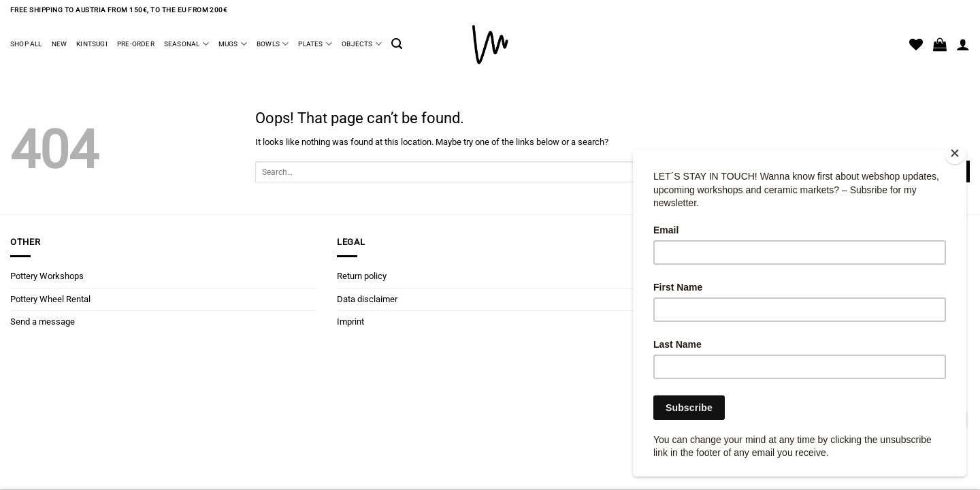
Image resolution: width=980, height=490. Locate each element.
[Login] (963, 44)
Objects (362, 44)
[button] (397, 44)
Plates (315, 44)
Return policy (362, 276)
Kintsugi (92, 44)
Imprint (350, 322)
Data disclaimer (367, 299)
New (60, 44)
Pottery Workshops (47, 276)
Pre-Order (136, 44)
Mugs (233, 44)
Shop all (26, 44)
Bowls (273, 44)
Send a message (43, 322)
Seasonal (186, 44)
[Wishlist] (916, 44)
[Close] (955, 153)
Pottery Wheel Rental (50, 299)
